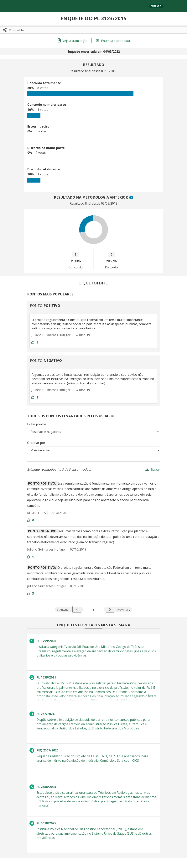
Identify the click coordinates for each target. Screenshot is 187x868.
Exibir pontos (37, 424)
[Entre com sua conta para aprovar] (33, 342)
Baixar (155, 470)
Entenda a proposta (113, 41)
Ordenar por (36, 443)
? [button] (132, 198)
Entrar (155, 6)
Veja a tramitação (73, 41)
